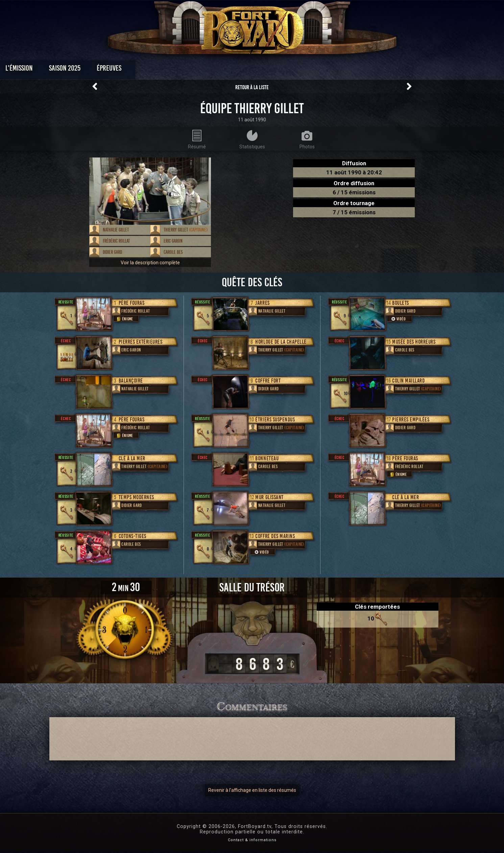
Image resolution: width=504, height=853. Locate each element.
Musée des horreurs (414, 342)
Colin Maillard (408, 381)
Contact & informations (252, 840)
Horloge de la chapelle (281, 342)
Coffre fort (268, 381)
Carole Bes (173, 252)
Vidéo (261, 552)
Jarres (262, 303)
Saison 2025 (146, 70)
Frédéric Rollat (116, 241)
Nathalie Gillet (116, 230)
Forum (335, 70)
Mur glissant (269, 497)
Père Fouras (132, 303)
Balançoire (131, 381)
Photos (228, 70)
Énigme (124, 319)
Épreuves (190, 70)
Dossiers (299, 70)
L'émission (101, 70)
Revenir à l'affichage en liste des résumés (252, 790)
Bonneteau (267, 458)
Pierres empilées (411, 420)
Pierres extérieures (141, 342)
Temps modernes (136, 497)
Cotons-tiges (133, 536)
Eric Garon (173, 241)
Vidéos (262, 70)
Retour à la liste (252, 87)
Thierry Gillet (186, 230)
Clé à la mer (132, 458)
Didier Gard (112, 252)
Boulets (401, 303)
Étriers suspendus (275, 420)
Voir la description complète (150, 263)
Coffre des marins (275, 536)
